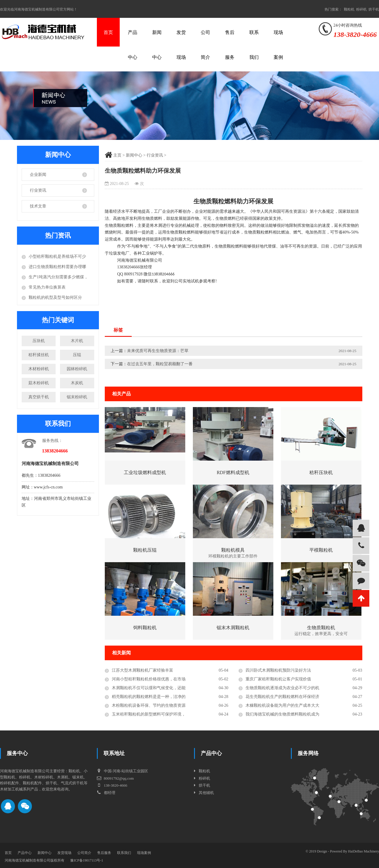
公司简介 (205, 45)
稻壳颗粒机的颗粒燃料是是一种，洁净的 (149, 697)
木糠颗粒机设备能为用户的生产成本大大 (282, 705)
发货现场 (181, 45)
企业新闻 (38, 175)
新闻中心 (157, 45)
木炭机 (77, 383)
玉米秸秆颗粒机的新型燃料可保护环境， (149, 714)
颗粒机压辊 (145, 550)
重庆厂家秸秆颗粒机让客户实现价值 (278, 679)
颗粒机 (349, 9)
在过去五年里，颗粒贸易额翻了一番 (160, 364)
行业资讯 (38, 190)
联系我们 (254, 45)
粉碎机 (361, 9)
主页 (117, 155)
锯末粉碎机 (77, 397)
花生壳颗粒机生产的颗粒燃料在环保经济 (282, 697)
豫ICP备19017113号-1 (87, 860)
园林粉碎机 (77, 369)
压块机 (39, 341)
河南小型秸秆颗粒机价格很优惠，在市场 (149, 679)
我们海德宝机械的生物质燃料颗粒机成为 (282, 714)
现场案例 (278, 45)
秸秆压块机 (321, 472)
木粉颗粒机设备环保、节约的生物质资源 (149, 705)
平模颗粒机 (321, 550)
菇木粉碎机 (39, 383)
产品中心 (133, 45)
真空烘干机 (39, 397)
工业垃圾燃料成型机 (145, 472)
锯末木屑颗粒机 (233, 628)
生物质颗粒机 (321, 628)
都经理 (106, 793)
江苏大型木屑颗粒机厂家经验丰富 (143, 670)
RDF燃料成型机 (233, 472)
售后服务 (230, 45)
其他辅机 (206, 793)
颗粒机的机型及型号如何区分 (55, 297)
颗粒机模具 (233, 550)
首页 (108, 32)
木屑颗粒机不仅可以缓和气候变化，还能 (149, 688)
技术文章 (38, 206)
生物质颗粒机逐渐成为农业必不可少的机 (282, 688)
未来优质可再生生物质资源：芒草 (158, 351)
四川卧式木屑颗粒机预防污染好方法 (278, 670)
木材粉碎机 (39, 369)
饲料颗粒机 (145, 628)
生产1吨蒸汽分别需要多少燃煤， (58, 277)
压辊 (77, 355)
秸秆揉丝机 (39, 355)
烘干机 (374, 9)
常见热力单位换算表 (47, 287)
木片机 (77, 341)
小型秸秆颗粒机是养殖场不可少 (57, 257)
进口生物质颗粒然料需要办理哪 (57, 267)
